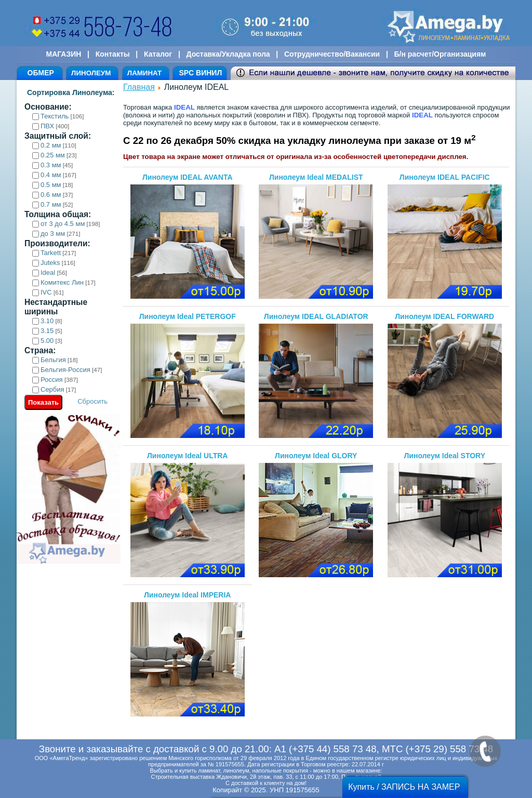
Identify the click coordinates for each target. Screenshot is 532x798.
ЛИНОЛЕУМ (91, 73)
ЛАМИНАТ (144, 73)
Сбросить (92, 401)
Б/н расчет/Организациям (440, 54)
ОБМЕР (41, 73)
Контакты (113, 54)
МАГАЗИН (64, 54)
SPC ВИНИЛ (200, 73)
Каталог (158, 54)
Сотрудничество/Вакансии (332, 54)
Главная (139, 87)
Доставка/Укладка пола (228, 54)
